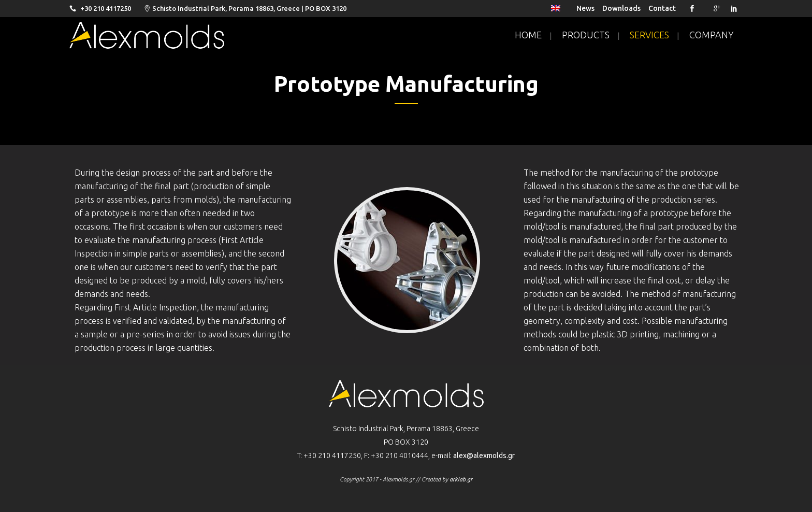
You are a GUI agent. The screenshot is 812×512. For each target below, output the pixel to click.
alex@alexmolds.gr (484, 456)
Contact (662, 8)
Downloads (621, 8)
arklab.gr (461, 479)
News (585, 8)
